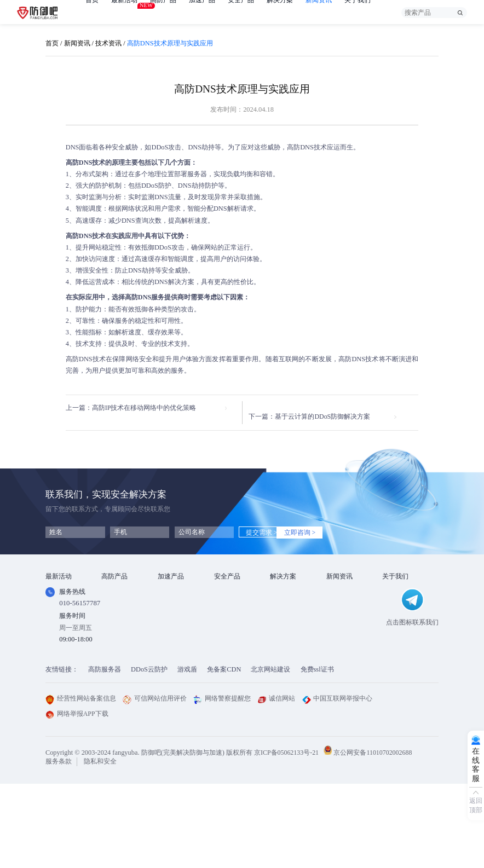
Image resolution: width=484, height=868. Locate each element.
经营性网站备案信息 (81, 782)
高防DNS (300, 147)
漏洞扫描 (227, 597)
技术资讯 (108, 43)
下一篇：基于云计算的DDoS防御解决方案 (317, 408)
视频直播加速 (177, 636)
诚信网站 (276, 782)
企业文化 (395, 597)
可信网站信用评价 (155, 782)
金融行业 (283, 583)
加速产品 (202, 13)
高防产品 (163, 13)
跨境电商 (283, 636)
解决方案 (280, 13)
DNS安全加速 (178, 649)
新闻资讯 (319, 13)
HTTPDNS (229, 622)
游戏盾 (111, 610)
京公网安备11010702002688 (376, 836)
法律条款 (395, 610)
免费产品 (59, 583)
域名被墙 (283, 662)
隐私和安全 (100, 845)
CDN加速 (171, 597)
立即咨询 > (313, 524)
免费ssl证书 (317, 753)
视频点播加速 (177, 623)
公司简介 (395, 583)
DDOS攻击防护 (292, 597)
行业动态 (339, 597)
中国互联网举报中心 (338, 782)
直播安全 (283, 623)
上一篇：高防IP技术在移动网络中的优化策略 (131, 408)
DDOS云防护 (120, 583)
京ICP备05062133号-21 (287, 836)
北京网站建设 (270, 753)
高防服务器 (105, 753)
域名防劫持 (286, 649)
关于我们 (358, 13)
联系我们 (395, 636)
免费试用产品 (65, 597)
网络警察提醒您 (222, 782)
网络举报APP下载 (77, 797)
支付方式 (395, 623)
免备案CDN (224, 753)
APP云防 (114, 623)
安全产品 (241, 13)
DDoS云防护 (149, 753)
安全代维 (227, 610)
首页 (92, 13)
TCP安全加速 (177, 610)
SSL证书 (226, 583)
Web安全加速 (177, 583)
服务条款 (59, 845)
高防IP (111, 597)
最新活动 (124, 9)
